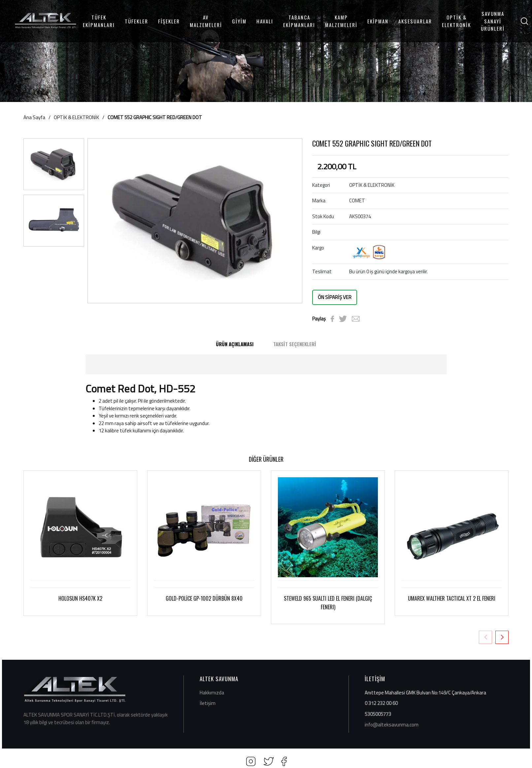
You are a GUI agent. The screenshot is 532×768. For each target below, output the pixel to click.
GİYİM (239, 21)
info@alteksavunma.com (392, 725)
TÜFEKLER (136, 21)
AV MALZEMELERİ (206, 21)
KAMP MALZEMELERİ (341, 21)
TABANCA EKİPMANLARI (299, 21)
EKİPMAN (378, 21)
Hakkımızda (212, 693)
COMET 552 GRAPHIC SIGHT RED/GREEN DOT (155, 117)
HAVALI (265, 21)
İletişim (208, 703)
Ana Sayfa (34, 117)
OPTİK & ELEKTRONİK (456, 21)
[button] (502, 637)
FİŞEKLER (169, 21)
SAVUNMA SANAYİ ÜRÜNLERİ (493, 21)
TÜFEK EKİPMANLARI (99, 21)
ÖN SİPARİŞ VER (335, 297)
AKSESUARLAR (415, 21)
